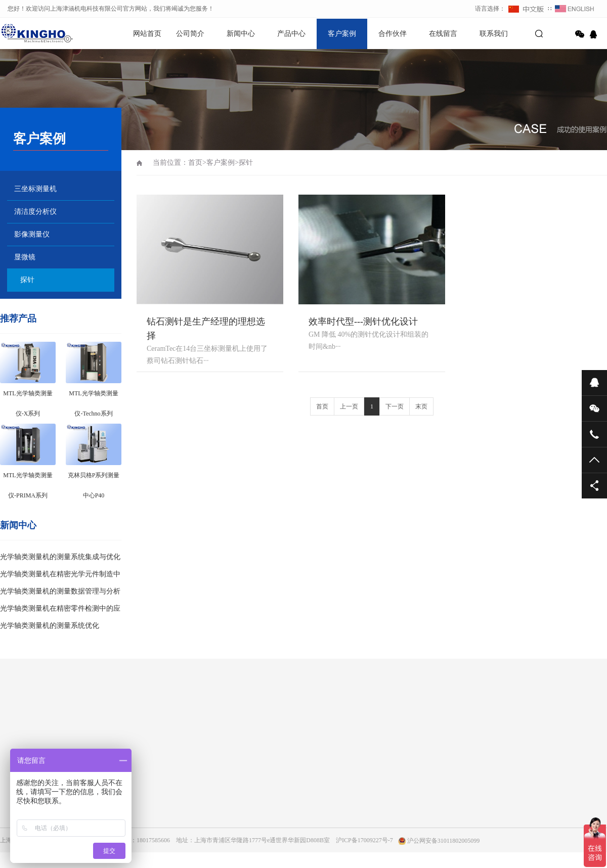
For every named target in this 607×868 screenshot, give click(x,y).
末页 (421, 406)
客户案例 (342, 34)
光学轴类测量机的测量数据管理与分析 (60, 591)
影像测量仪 (32, 234)
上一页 (349, 406)
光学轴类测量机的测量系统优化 (50, 626)
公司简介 (190, 34)
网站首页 (147, 34)
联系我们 (494, 34)
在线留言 (443, 34)
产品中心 (291, 34)
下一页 (395, 406)
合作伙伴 (393, 34)
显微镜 (25, 257)
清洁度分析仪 (35, 212)
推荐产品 (18, 318)
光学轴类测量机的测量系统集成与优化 (60, 557)
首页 (195, 163)
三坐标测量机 (35, 189)
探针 (27, 280)
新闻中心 (241, 34)
